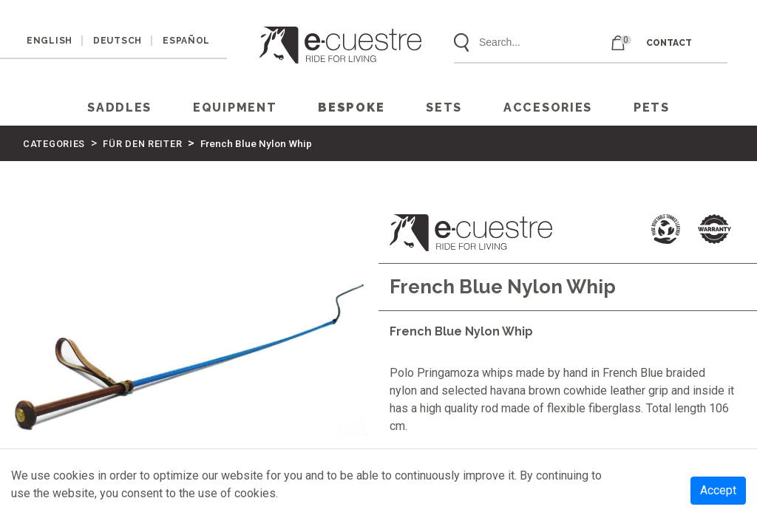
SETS (444, 108)
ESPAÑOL (186, 41)
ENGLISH (50, 41)
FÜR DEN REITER (142, 144)
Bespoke (351, 108)
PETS (652, 108)
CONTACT (669, 43)
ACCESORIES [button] (548, 108)
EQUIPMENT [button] (235, 108)
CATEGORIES (54, 144)
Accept (718, 490)
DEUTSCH (118, 41)
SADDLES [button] (119, 108)
